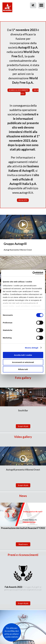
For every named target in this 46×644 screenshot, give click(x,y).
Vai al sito (23, 200)
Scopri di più (23, 426)
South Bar (23, 410)
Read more (23, 544)
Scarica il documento (19, 90)
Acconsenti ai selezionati (23, 362)
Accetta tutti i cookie (23, 355)
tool (32, 10)
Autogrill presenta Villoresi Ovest (23, 470)
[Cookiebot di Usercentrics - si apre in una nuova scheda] (33, 273)
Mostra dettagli (32, 348)
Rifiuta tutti (23, 369)
